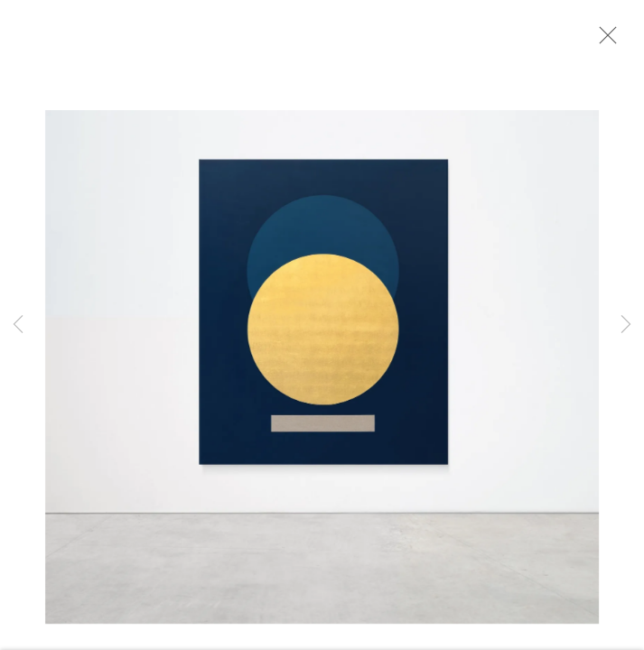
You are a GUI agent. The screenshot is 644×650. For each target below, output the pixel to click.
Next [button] (626, 325)
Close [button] (607, 41)
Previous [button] (18, 325)
